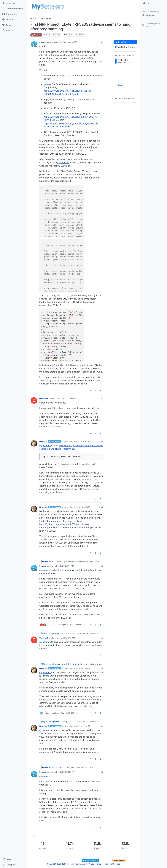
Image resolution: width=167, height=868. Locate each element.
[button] (13, 859)
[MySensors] (13, 3)
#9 (102, 772)
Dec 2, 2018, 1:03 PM (79, 668)
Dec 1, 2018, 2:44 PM (79, 507)
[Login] (154, 3)
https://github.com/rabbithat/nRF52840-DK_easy (64, 524)
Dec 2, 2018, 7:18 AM (65, 566)
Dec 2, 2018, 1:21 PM (79, 726)
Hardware (36, 35)
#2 (102, 399)
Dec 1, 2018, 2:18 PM (79, 441)
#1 (102, 42)
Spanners (43, 42)
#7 (102, 668)
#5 (102, 566)
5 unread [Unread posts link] (121, 85)
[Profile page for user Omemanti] (34, 400)
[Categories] (13, 14)
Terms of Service (112, 864)
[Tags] (13, 25)
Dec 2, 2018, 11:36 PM (65, 772)
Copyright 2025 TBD (56, 864)
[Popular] (13, 30)
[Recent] (13, 20)
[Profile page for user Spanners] (34, 44)
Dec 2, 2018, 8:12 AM (66, 638)
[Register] (154, 15)
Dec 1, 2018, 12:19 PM (66, 399)
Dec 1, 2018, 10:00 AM (66, 42)
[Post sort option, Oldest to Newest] (125, 47)
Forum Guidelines (77, 864)
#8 (102, 726)
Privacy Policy (95, 864)
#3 (102, 441)
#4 (102, 507)
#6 (102, 638)
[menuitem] (154, 3)
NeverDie (43, 441)
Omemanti (44, 399)
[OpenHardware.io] (13, 9)
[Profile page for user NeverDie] (34, 443)
